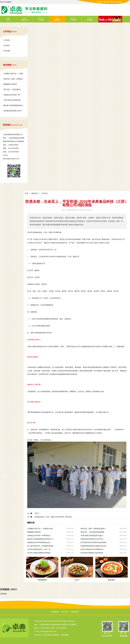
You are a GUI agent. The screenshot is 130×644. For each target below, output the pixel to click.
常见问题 (7, 51)
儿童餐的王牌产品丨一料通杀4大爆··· (40, 529)
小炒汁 (77, 580)
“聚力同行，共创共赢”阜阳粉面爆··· (93, 532)
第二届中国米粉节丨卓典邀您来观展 (40, 546)
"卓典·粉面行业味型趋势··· (13, 100)
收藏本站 (100, 2)
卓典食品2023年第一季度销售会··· (39, 535)
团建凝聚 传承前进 (10, 84)
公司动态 (7, 40)
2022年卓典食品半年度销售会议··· (93, 549)
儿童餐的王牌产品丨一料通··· (14, 74)
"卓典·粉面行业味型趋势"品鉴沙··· (92, 535)
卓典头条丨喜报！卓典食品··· (14, 79)
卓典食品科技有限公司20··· (13, 111)
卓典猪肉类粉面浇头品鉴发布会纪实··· (94, 546)
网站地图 (113, 2)
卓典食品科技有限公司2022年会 (92, 539)
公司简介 (74, 19)
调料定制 (106, 2)
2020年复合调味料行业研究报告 (92, 553)
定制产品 (65, 612)
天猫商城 (3, 594)
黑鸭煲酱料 (42, 580)
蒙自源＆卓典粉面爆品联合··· (14, 105)
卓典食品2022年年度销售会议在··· (39, 542)
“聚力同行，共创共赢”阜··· (13, 89)
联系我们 (120, 2)
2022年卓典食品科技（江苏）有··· (39, 549)
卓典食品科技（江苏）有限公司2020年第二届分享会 (53, 517)
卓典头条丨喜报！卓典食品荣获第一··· (94, 529)
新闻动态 (57, 19)
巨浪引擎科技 (47, 635)
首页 (8, 19)
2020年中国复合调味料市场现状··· (39, 553)
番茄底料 (112, 580)
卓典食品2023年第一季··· (12, 95)
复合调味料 (55, 612)
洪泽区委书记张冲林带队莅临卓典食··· (94, 542)
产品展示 (41, 19)
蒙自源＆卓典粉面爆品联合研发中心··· (41, 539)
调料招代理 (75, 612)
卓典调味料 (65, 635)
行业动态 (7, 45)
